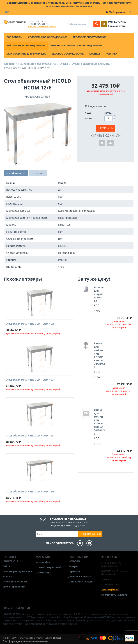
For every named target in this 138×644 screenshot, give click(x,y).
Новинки (111, 54)
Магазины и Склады (81, 582)
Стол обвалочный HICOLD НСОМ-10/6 (30, 324)
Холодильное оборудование (47, 37)
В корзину (106, 128)
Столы (64, 64)
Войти (6, 566)
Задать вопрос (96, 106)
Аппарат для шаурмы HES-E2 (99, 294)
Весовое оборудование (67, 54)
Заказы (7, 577)
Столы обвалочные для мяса (91, 64)
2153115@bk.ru (110, 589)
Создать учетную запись (18, 571)
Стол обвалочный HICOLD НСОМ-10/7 (30, 380)
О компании (43, 573)
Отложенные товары (15, 582)
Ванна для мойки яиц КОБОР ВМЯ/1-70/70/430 (99, 355)
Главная (9, 64)
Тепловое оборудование (89, 37)
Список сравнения (14, 587)
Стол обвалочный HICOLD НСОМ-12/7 (30, 436)
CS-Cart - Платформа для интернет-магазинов (33, 640)
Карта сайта (43, 562)
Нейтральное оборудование (26, 45)
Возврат (73, 566)
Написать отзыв (38, 97)
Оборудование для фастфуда (26, 54)
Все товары (14, 37)
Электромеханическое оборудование (76, 45)
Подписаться (90, 534)
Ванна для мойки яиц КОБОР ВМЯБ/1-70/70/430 (99, 422)
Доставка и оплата (80, 577)
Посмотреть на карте (114, 595)
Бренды (95, 54)
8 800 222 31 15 (39, 24)
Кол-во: (89, 118)
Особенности (16, 173)
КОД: (88, 113)
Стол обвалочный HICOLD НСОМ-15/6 (30, 492)
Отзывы (38, 173)
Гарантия (74, 571)
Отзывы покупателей (49, 567)
